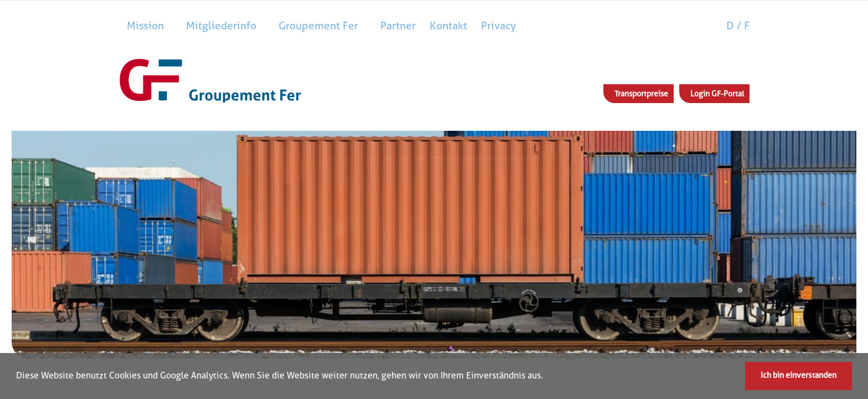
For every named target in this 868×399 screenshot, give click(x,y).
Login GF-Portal (717, 94)
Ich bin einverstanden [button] (799, 375)
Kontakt (448, 26)
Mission (145, 26)
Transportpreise (641, 94)
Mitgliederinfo (221, 26)
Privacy (498, 26)
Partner (398, 26)
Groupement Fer (318, 26)
